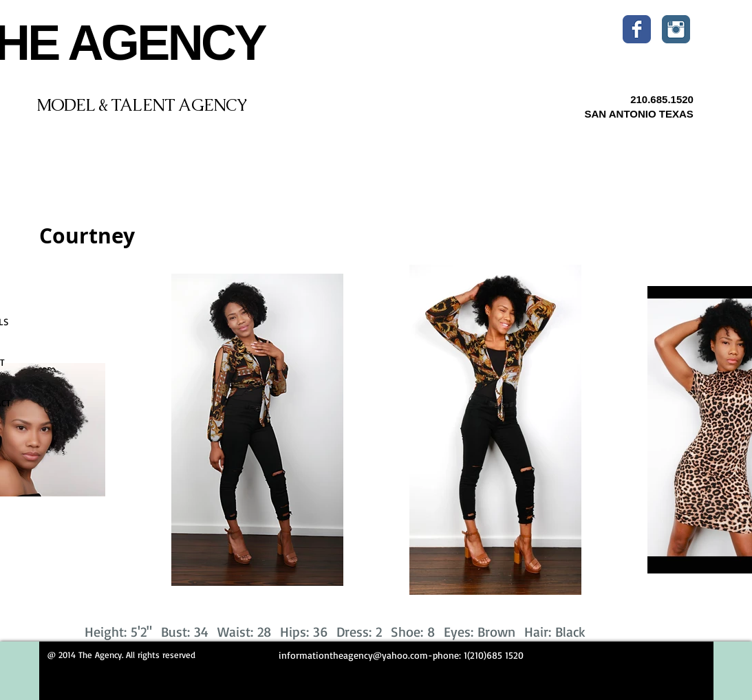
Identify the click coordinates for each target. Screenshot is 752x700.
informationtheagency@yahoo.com (353, 655)
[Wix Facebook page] (637, 29)
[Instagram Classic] (676, 29)
